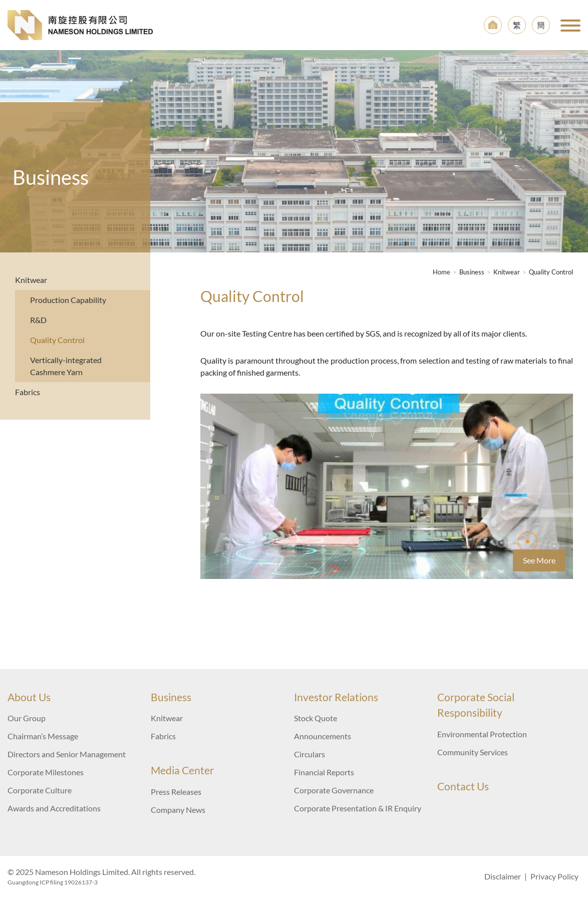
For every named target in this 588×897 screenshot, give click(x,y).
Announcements (323, 736)
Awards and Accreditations (54, 808)
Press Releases (176, 792)
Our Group (27, 718)
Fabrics (28, 392)
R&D (38, 320)
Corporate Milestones (46, 772)
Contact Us (463, 786)
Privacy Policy (554, 876)
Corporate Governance (334, 790)
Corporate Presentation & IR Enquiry (358, 808)
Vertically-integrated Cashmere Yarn (66, 366)
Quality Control (57, 340)
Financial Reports (324, 772)
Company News (178, 810)
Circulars (310, 754)
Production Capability (68, 300)
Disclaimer (503, 876)
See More (539, 560)
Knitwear (31, 280)
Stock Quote (316, 718)
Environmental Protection (482, 734)
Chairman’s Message (43, 736)
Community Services (473, 752)
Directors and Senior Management (67, 754)
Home (442, 272)
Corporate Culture (40, 790)
